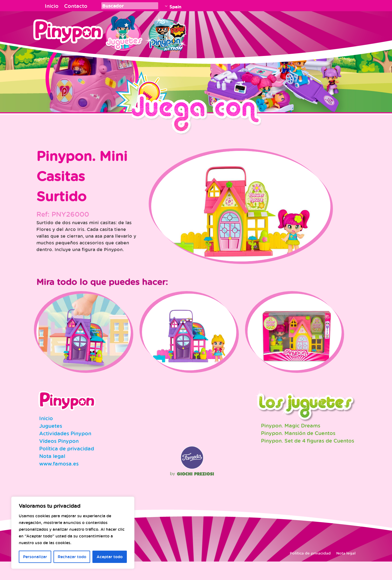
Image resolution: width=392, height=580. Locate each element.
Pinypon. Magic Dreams (291, 444)
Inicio (52, 6)
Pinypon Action (166, 32)
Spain (175, 7)
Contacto (76, 6)
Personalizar (35, 557)
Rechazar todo (72, 557)
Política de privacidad (67, 467)
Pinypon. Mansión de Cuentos (298, 452)
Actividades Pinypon (65, 452)
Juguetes (123, 32)
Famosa (192, 486)
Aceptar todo (110, 557)
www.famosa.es (59, 482)
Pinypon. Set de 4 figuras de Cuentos (308, 459)
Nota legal (52, 474)
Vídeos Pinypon (59, 459)
